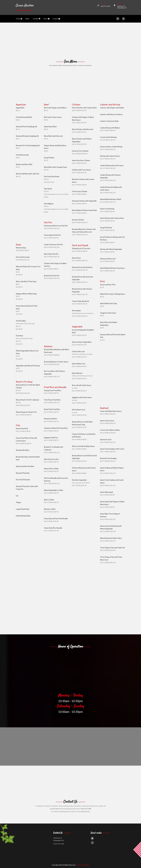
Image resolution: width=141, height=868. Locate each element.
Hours (46, 19)
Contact (56, 19)
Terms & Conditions (83, 865)
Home (19, 19)
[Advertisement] (70, 41)
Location (36, 19)
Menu (27, 19)
